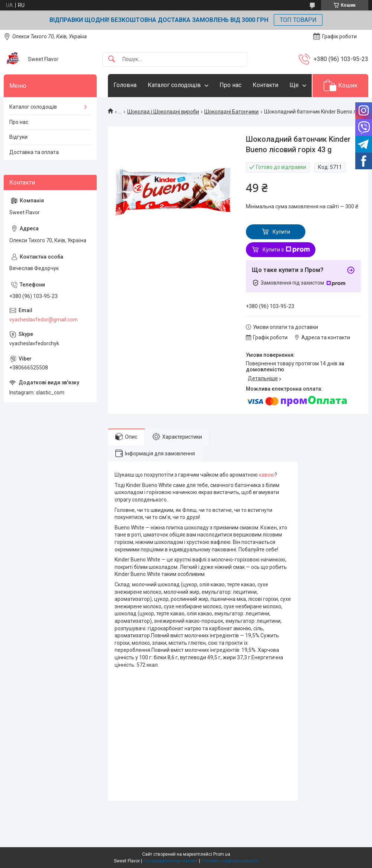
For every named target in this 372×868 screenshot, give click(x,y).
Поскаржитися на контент (171, 861)
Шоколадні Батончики (231, 112)
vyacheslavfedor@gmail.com (44, 320)
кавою (267, 475)
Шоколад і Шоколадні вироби (163, 112)
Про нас (230, 85)
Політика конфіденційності (230, 861)
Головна (125, 85)
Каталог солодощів (174, 85)
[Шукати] (112, 59)
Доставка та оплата (34, 152)
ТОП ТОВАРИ (298, 20)
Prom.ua (222, 854)
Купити (281, 232)
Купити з (286, 250)
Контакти (265, 85)
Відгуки (18, 137)
